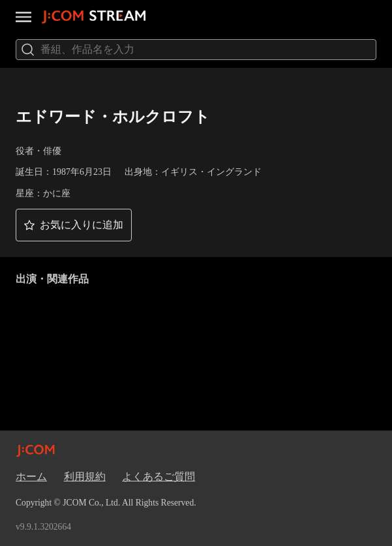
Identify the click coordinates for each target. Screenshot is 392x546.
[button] (74, 225)
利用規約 (85, 477)
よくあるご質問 (158, 477)
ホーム (31, 477)
